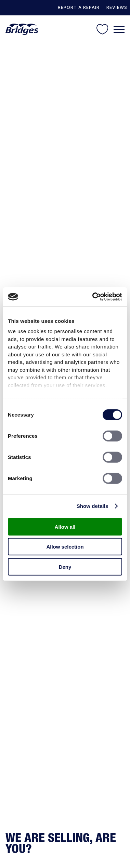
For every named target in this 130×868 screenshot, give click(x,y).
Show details (93, 506)
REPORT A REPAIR (79, 7)
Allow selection (65, 547)
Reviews (117, 7)
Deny (65, 567)
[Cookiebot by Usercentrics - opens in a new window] (93, 297)
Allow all (65, 527)
